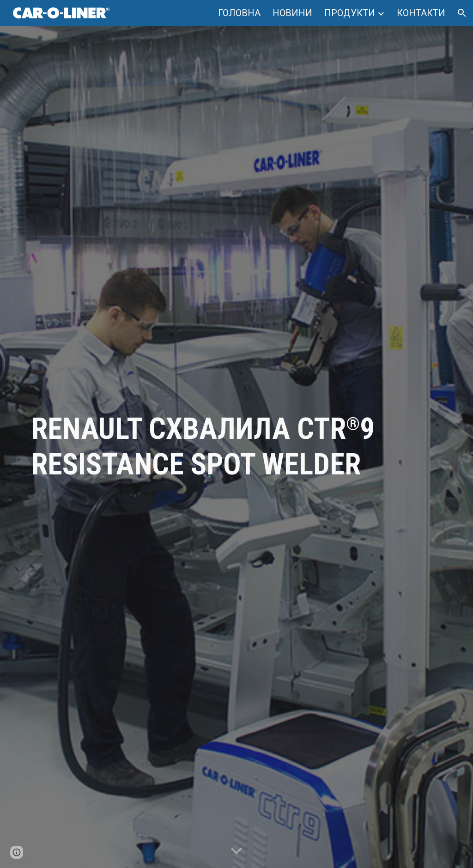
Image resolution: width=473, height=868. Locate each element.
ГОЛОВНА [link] (239, 13)
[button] (462, 13)
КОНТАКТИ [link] (421, 13)
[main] (237, 447)
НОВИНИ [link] (292, 13)
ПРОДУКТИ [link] (350, 13)
